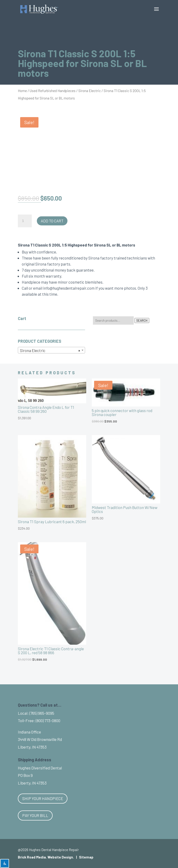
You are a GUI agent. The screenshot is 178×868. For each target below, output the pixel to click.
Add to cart (52, 221)
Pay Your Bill (35, 815)
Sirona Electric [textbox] (50, 350)
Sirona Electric (90, 91)
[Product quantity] (25, 221)
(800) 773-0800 (48, 721)
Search (142, 320)
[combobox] (51, 350)
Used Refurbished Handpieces (53, 91)
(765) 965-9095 (42, 713)
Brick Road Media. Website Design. (46, 857)
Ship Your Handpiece (43, 798)
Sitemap (86, 857)
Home (22, 91)
